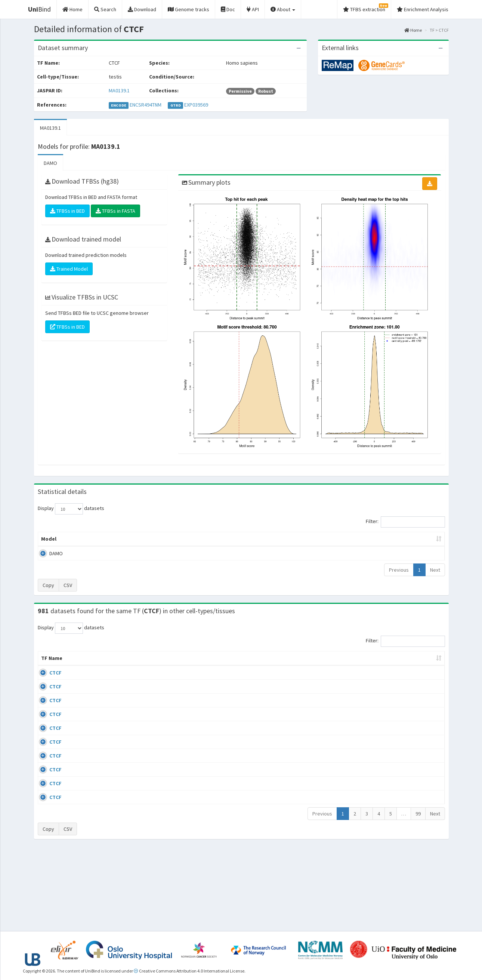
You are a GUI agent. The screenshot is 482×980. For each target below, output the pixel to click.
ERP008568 (385, 759)
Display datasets (71, 509)
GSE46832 (384, 702)
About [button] (283, 9)
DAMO (50, 163)
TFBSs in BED (67, 211)
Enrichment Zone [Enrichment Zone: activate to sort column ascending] (197, 539)
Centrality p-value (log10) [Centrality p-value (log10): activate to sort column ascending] (383, 539)
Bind (39, 9)
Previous (399, 570)
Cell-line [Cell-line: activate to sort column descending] (80, 666)
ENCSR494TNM (146, 105)
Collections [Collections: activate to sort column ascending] (302, 666)
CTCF (47, 680)
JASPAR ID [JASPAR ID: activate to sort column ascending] (423, 662)
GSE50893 (384, 781)
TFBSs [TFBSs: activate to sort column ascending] (254, 539)
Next (435, 570)
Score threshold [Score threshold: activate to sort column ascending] (303, 539)
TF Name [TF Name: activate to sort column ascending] (48, 662)
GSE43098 (384, 680)
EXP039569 (196, 105)
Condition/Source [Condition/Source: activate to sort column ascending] (156, 666)
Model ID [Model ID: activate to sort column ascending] (141, 539)
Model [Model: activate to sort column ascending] (49, 539)
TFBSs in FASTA (115, 211)
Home (413, 30)
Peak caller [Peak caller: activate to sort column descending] (92, 539)
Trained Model (69, 269)
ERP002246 (385, 738)
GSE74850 (384, 724)
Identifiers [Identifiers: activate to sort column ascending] (387, 666)
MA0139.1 (119, 90)
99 (418, 893)
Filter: (405, 522)
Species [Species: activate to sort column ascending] (342, 666)
